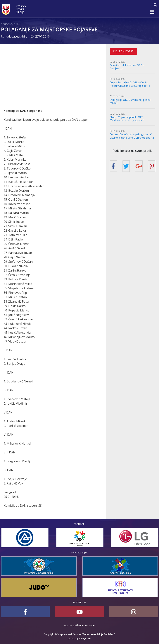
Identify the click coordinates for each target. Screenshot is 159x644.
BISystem (86, 639)
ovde (92, 625)
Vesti (19, 24)
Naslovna (7, 24)
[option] (25, 538)
